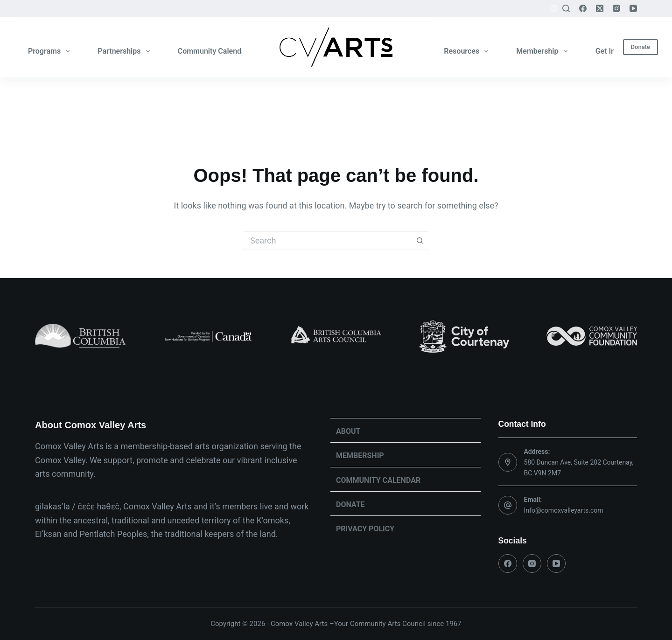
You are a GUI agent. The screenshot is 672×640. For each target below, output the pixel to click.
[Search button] (420, 241)
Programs (51, 51)
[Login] (554, 8)
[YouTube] (633, 8)
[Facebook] (583, 8)
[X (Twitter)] (600, 8)
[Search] (566, 8)
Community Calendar (219, 51)
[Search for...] (327, 241)
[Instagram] (616, 8)
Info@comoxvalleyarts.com (564, 510)
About (348, 431)
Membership (543, 51)
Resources (468, 51)
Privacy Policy (365, 529)
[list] (336, 336)
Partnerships (125, 51)
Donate (640, 47)
